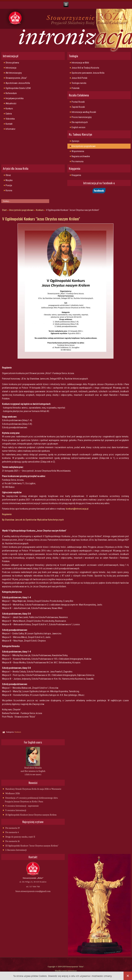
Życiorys (75, 141)
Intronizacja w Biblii (80, 63)
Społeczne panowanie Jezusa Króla (88, 73)
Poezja (9, 185)
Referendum (11, 93)
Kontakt (9, 124)
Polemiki (76, 88)
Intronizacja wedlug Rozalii (84, 112)
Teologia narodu (79, 83)
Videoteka (10, 119)
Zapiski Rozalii (78, 107)
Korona (9, 190)
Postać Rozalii (78, 102)
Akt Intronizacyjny (14, 73)
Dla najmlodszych (80, 122)
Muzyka (9, 180)
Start (4, 210)
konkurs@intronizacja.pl (77, 509)
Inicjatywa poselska (15, 98)
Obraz (8, 175)
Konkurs (9, 109)
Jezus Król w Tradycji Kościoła (85, 68)
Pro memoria (78, 161)
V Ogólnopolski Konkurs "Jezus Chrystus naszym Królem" (41, 219)
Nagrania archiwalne (81, 156)
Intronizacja (11, 68)
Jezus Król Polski (79, 78)
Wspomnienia (78, 151)
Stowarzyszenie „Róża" (16, 78)
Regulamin (7, 514)
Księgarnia (76, 175)
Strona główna (12, 63)
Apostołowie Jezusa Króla (18, 83)
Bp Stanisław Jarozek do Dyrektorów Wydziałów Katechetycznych (33, 520)
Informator (10, 129)
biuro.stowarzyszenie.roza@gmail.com (33, 891)
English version (78, 127)
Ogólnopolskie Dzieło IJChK (18, 88)
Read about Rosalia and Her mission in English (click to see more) (33, 771)
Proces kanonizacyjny (82, 117)
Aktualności (11, 103)
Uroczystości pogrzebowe (84, 146)
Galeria (9, 114)
